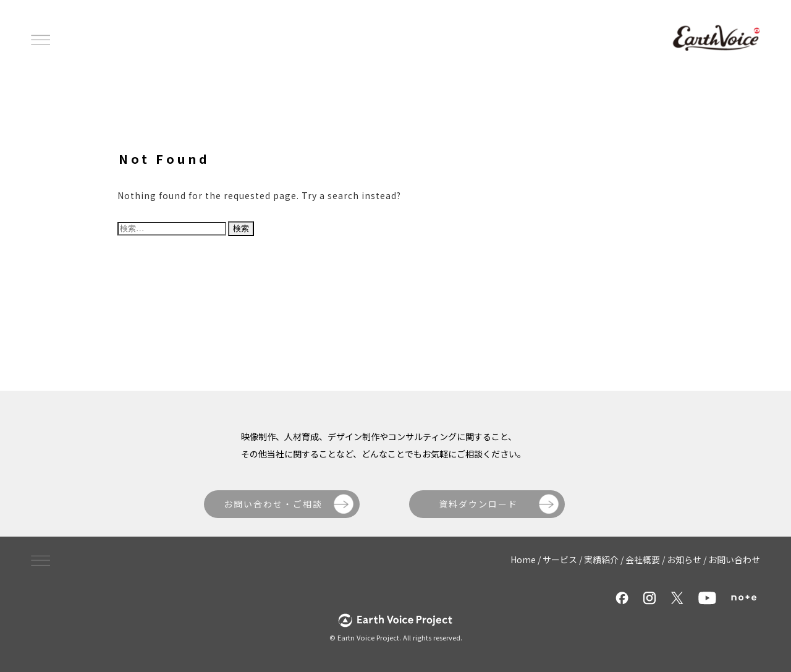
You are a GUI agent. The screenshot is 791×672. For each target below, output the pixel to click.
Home (523, 559)
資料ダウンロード (478, 504)
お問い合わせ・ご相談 (273, 504)
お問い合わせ (734, 559)
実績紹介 (601, 559)
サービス (560, 559)
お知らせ (684, 559)
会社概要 (643, 559)
